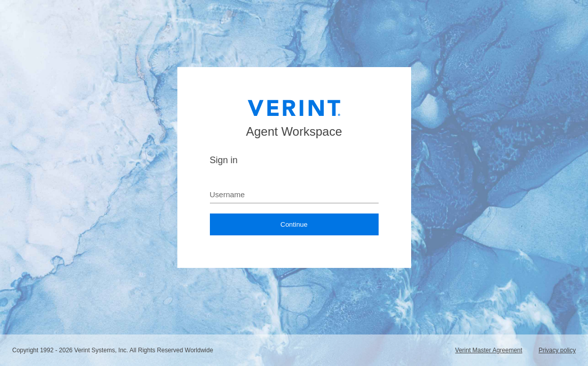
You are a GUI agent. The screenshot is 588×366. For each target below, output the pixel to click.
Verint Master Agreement (489, 350)
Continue (294, 224)
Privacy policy (557, 350)
